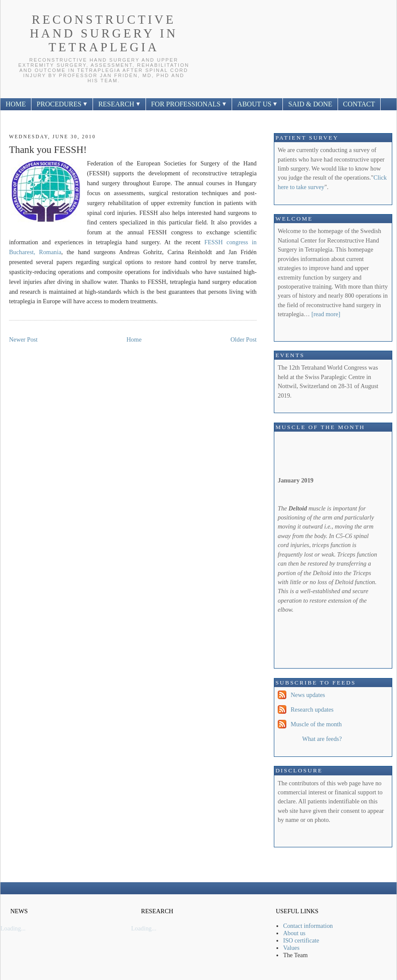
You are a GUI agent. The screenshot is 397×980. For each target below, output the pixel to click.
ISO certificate (301, 940)
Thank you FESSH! (48, 150)
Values (291, 948)
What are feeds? (322, 739)
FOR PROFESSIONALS (189, 104)
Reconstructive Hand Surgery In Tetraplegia (104, 33)
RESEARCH (119, 104)
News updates (308, 695)
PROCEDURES (62, 104)
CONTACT (359, 104)
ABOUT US (257, 104)
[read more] (326, 314)
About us (294, 933)
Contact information (308, 926)
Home (134, 339)
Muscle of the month (316, 724)
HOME (16, 104)
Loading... (13, 928)
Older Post (243, 339)
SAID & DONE (310, 104)
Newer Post (23, 339)
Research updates (312, 709)
